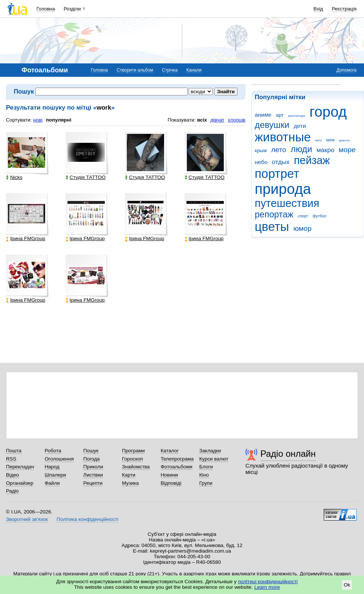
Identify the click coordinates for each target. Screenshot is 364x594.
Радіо (12, 491)
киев (330, 140)
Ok (347, 585)
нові (38, 120)
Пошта (14, 451)
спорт (303, 216)
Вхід (318, 9)
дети (300, 126)
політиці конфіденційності (268, 582)
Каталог (170, 451)
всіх (202, 120)
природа (283, 189)
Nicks (14, 177)
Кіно (204, 475)
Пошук (91, 451)
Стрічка (170, 70)
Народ (52, 467)
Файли (52, 483)
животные (283, 137)
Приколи (93, 467)
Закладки (210, 451)
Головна (46, 9)
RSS (11, 459)
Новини (170, 475)
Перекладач (20, 467)
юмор (303, 228)
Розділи (72, 9)
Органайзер (20, 483)
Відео (12, 475)
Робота (53, 451)
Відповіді (171, 483)
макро (326, 150)
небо (261, 162)
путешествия (287, 203)
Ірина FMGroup (26, 239)
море (347, 150)
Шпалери (55, 475)
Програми (133, 451)
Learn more (267, 587)
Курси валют (214, 459)
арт (280, 115)
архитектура (296, 116)
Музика (130, 483)
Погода (91, 459)
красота (344, 140)
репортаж (274, 214)
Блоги (206, 467)
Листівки (93, 475)
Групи (206, 483)
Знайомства (136, 467)
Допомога (346, 70)
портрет (277, 174)
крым (261, 150)
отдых (281, 162)
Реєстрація (344, 9)
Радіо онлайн (288, 454)
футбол (319, 216)
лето (279, 150)
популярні (59, 120)
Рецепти (93, 483)
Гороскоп (132, 459)
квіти (318, 140)
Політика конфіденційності (87, 519)
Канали (194, 70)
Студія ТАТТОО (86, 177)
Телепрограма (177, 459)
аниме (263, 115)
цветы (272, 227)
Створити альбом (135, 70)
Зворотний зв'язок (27, 519)
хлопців (237, 120)
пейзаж (312, 160)
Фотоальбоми (177, 467)
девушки (272, 125)
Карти (129, 475)
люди (301, 149)
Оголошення (59, 459)
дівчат (217, 120)
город (328, 112)
